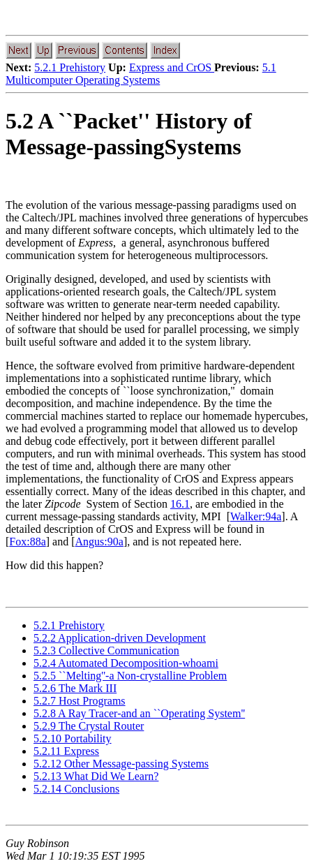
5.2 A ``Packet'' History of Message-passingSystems (129, 134)
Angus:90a (99, 542)
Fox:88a (27, 542)
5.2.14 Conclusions (76, 789)
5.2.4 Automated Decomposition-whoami (126, 663)
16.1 (180, 504)
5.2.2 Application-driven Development (120, 638)
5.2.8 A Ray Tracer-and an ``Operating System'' (139, 713)
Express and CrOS (172, 67)
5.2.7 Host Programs (80, 701)
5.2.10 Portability (73, 738)
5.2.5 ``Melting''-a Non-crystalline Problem (130, 676)
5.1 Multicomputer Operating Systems (141, 74)
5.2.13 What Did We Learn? (96, 776)
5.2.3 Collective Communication (106, 650)
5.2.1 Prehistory (70, 67)
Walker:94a (256, 516)
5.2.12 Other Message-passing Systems (121, 764)
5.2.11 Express (66, 751)
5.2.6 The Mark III (75, 688)
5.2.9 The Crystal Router (89, 726)
